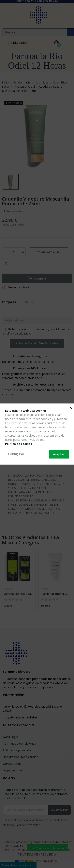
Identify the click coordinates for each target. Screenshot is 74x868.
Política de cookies (19, 444)
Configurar (16, 454)
